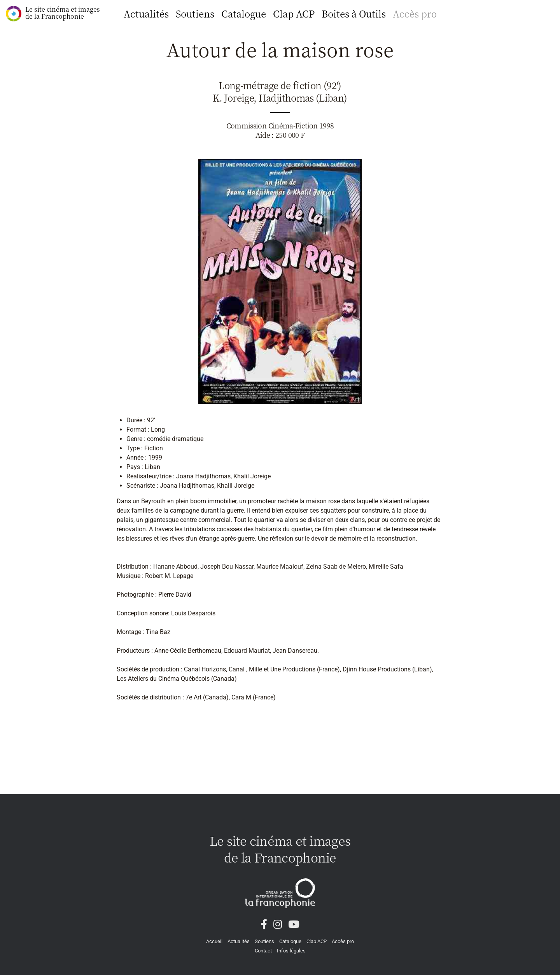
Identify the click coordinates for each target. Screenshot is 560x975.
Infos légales (291, 951)
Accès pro (415, 13)
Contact (263, 951)
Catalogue (244, 13)
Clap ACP (294, 13)
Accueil (214, 941)
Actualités (146, 13)
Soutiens (195, 13)
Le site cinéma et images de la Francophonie (53, 13)
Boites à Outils (354, 13)
